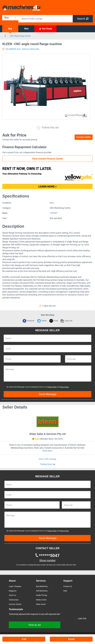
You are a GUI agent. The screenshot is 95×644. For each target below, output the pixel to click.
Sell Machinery (42, 591)
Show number (47, 560)
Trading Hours (46, 464)
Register (18, 586)
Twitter (42, 321)
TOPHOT (54, 213)
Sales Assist (41, 604)
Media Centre (41, 600)
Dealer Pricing (42, 595)
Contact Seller (84, 137)
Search (83, 19)
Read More (47, 451)
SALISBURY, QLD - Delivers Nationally (21, 49)
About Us (12, 595)
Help (65, 591)
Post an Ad (35, 625)
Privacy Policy (52, 387)
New (52, 203)
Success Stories (15, 604)
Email (54, 321)
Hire (26, 29)
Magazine (13, 591)
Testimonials (14, 600)
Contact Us (68, 586)
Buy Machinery (42, 586)
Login (11, 586)
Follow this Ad (47, 128)
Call (24, 639)
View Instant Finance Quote (47, 159)
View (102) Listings (47, 459)
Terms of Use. (64, 387)
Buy (10, 29)
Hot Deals (46, 29)
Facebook (28, 321)
